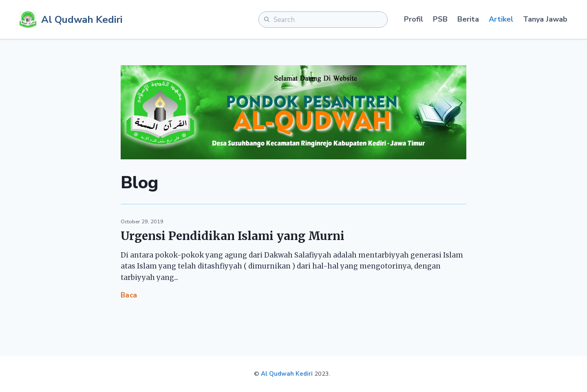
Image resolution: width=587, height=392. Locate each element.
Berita (468, 19)
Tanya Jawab (545, 19)
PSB (440, 19)
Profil (414, 19)
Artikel (501, 19)
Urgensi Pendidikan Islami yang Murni (233, 236)
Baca (129, 295)
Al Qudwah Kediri (287, 374)
